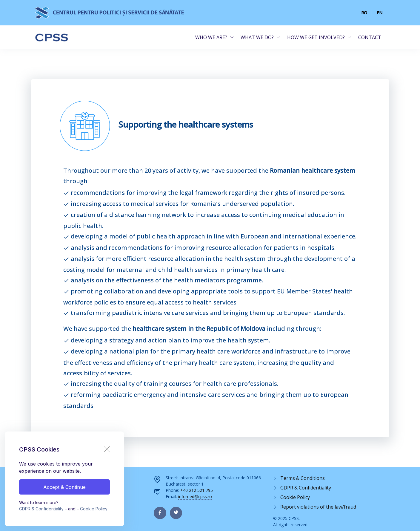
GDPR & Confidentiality (41, 509)
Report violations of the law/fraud (318, 507)
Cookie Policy (94, 509)
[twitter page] (176, 513)
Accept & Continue (64, 487)
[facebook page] (160, 513)
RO (364, 13)
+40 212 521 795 (197, 490)
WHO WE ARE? (211, 37)
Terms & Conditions (303, 478)
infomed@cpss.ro (195, 496)
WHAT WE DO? (257, 37)
